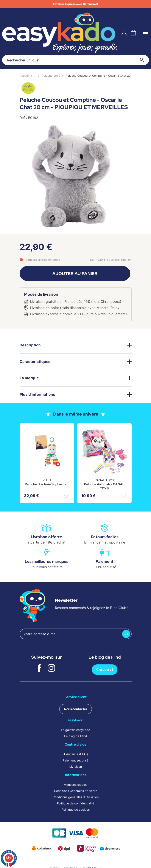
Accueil (24, 76)
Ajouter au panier (75, 274)
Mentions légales (75, 785)
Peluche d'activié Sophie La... (47, 484)
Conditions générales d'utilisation (76, 797)
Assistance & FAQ (76, 754)
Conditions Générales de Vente (76, 791)
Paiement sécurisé (75, 760)
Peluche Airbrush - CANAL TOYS (104, 486)
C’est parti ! (105, 670)
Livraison (76, 767)
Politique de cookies (75, 809)
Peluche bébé (51, 76)
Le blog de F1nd (76, 736)
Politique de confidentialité (75, 803)
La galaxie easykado (75, 730)
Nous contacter (76, 709)
